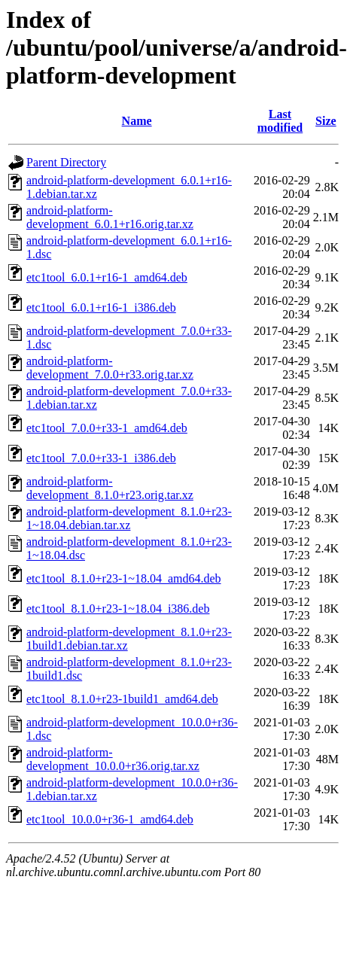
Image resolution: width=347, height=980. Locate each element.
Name (137, 121)
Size (326, 121)
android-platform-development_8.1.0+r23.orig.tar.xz (110, 488)
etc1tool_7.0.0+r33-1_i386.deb (101, 458)
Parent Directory (66, 162)
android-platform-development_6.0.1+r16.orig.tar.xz (110, 217)
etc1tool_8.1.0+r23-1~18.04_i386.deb (118, 609)
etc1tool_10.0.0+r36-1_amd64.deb (110, 819)
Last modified (280, 121)
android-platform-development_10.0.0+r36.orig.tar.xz (113, 759)
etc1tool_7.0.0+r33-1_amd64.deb (107, 428)
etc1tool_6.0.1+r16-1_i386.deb (101, 307)
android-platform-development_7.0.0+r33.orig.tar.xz (110, 368)
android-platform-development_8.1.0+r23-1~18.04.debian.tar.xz (129, 518)
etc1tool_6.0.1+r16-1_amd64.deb (107, 277)
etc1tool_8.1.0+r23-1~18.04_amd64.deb (124, 578)
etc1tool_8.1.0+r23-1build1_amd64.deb (122, 699)
